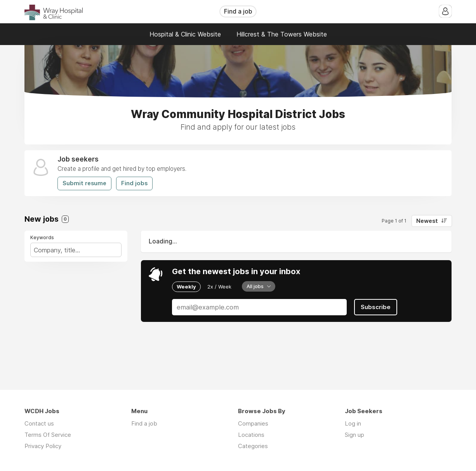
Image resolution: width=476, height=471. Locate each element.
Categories (253, 446)
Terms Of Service (48, 435)
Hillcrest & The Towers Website (282, 34)
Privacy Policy (43, 446)
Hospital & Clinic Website (185, 34)
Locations (251, 435)
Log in (353, 423)
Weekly (186, 287)
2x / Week (219, 287)
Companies (253, 423)
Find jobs (134, 183)
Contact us (39, 423)
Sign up (354, 435)
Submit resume (84, 183)
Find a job (238, 11)
